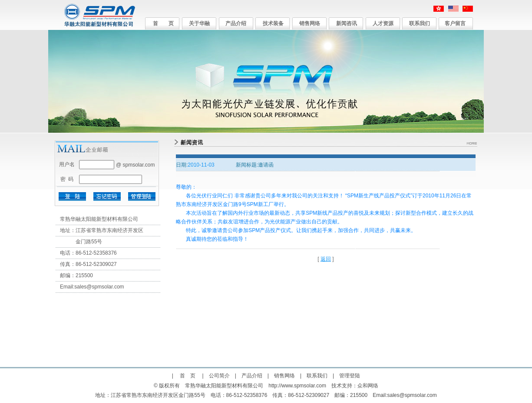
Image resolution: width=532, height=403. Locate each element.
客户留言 (455, 23)
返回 (326, 259)
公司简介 (219, 376)
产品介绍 (236, 23)
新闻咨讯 (347, 23)
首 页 (163, 23)
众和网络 (368, 386)
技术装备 (273, 23)
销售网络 (310, 23)
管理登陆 (350, 376)
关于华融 (199, 23)
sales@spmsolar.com (99, 287)
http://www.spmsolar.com (297, 386)
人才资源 (383, 23)
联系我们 (420, 23)
